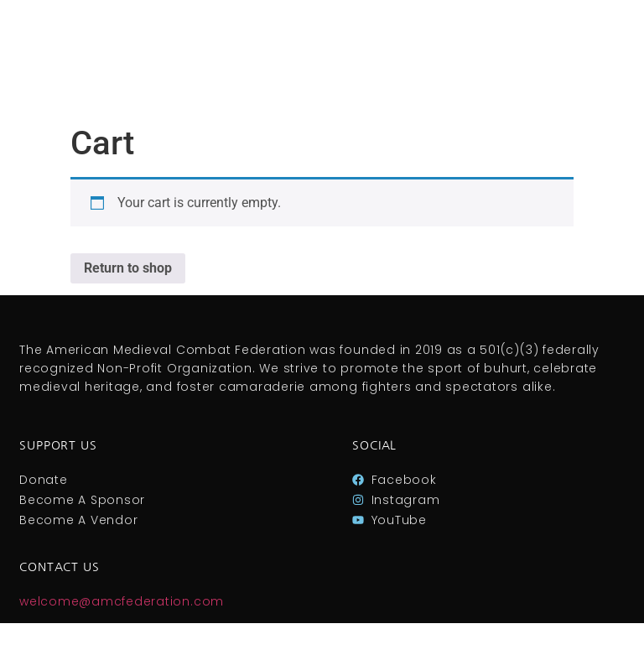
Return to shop (128, 268)
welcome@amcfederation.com (122, 601)
